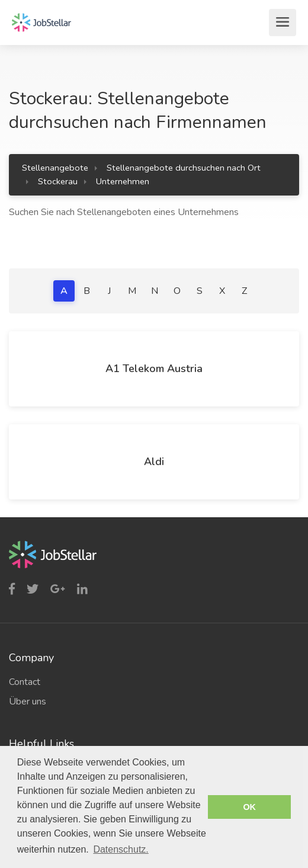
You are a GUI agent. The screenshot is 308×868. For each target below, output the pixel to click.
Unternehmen (123, 181)
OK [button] (249, 807)
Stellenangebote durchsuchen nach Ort (184, 168)
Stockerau (58, 181)
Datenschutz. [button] (121, 849)
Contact (25, 682)
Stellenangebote (55, 168)
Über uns (28, 702)
